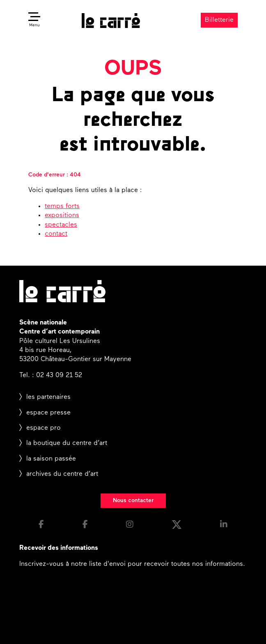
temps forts (62, 206)
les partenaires (48, 397)
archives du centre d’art (62, 474)
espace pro (44, 428)
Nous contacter (133, 501)
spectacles (61, 225)
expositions (62, 215)
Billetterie (219, 20)
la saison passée (51, 459)
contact (56, 234)
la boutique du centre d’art (67, 443)
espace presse (48, 413)
